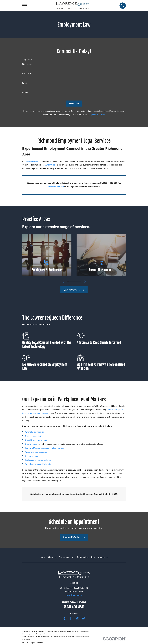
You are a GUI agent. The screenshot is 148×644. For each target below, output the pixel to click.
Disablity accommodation (37, 440)
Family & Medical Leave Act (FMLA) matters (45, 448)
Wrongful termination (35, 432)
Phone (25, 93)
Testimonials (83, 557)
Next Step (74, 103)
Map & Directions (74, 595)
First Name (27, 64)
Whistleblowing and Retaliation (39, 464)
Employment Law (67, 557)
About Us (52, 557)
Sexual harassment (34, 436)
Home (43, 557)
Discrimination (32, 444)
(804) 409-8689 (74, 607)
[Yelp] (65, 618)
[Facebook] (71, 618)
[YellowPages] (77, 618)
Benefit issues (31, 456)
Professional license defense (38, 460)
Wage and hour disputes (36, 452)
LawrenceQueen (32, 161)
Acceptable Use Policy (96, 115)
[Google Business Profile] (83, 618)
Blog (93, 557)
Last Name (27, 74)
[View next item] (85, 282)
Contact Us (103, 557)
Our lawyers (50, 165)
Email (25, 83)
